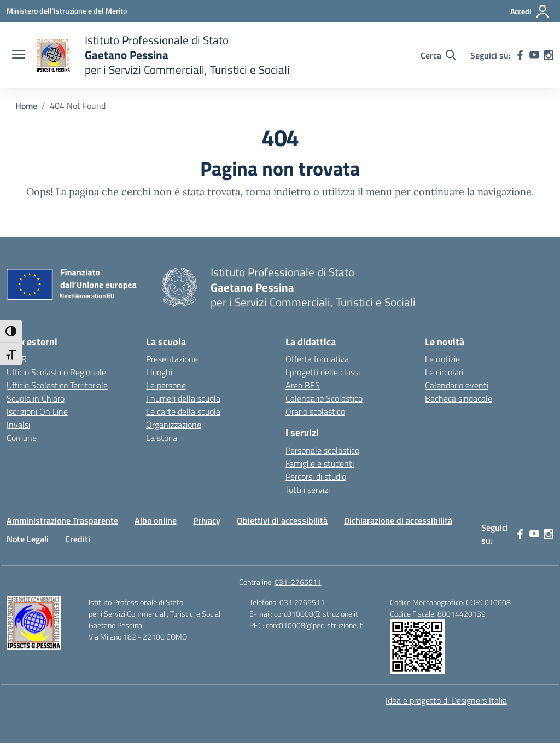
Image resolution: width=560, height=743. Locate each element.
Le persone (166, 385)
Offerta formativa (317, 359)
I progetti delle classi (323, 372)
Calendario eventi (457, 385)
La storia (162, 438)
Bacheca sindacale (459, 398)
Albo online (156, 520)
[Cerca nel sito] (438, 55)
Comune (22, 438)
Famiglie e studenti (320, 463)
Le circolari (444, 372)
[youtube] (534, 55)
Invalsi (18, 425)
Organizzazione (174, 425)
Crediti (78, 539)
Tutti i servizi (308, 490)
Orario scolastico (315, 411)
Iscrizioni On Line (37, 411)
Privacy (207, 520)
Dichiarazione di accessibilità (398, 520)
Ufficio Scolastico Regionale (56, 372)
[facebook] (520, 55)
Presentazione (172, 359)
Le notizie (442, 359)
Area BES (303, 385)
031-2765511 (298, 582)
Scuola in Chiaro (36, 398)
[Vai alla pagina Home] (26, 106)
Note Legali (28, 539)
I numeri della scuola (183, 398)
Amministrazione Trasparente (62, 520)
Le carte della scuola (183, 411)
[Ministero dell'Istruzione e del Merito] (67, 11)
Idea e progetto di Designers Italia (446, 700)
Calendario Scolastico (324, 398)
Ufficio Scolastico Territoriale (57, 385)
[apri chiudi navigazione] (19, 55)
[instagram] (549, 55)
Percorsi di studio (316, 477)
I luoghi (159, 372)
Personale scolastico (322, 450)
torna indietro (278, 192)
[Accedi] (530, 11)
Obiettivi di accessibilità (282, 520)
